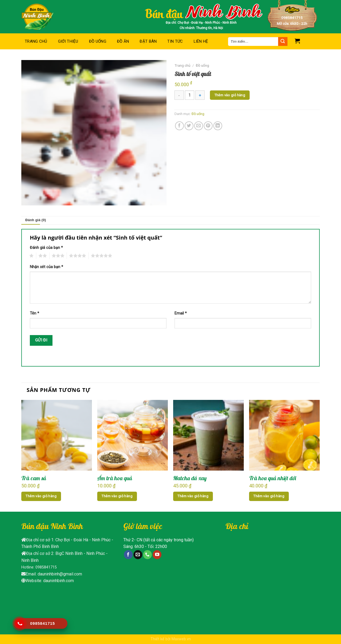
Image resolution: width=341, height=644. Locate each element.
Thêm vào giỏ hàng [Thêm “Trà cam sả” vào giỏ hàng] (41, 496)
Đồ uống (98, 41)
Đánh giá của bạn (46, 248)
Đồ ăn (123, 41)
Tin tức (175, 41)
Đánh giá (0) (36, 220)
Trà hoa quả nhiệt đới (273, 478)
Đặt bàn (148, 41)
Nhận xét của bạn (46, 267)
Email (181, 313)
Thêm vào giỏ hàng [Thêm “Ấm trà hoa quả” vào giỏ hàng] (117, 496)
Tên (34, 313)
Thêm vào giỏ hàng (230, 95)
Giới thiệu (68, 41)
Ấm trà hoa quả (115, 478)
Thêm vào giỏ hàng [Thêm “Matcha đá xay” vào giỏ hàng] (193, 496)
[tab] (36, 220)
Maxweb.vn (181, 639)
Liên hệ (201, 41)
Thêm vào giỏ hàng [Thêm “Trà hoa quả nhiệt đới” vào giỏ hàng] (269, 496)
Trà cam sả (34, 478)
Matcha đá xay (190, 478)
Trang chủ (36, 41)
